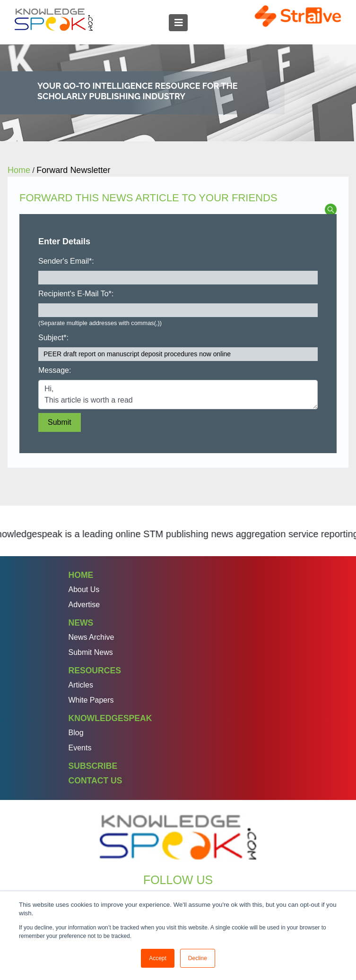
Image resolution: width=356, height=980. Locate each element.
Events (80, 748)
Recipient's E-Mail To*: (76, 294)
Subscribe (93, 766)
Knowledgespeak (110, 718)
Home (81, 575)
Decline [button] (198, 958)
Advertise (84, 605)
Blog (76, 733)
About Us (84, 589)
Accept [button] (158, 958)
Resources (95, 671)
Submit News (91, 652)
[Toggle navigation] (178, 23)
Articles (81, 685)
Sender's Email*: (66, 261)
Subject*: (53, 338)
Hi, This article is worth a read (178, 395)
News (81, 623)
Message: (55, 370)
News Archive (91, 637)
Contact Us (96, 781)
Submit (60, 422)
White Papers (91, 700)
